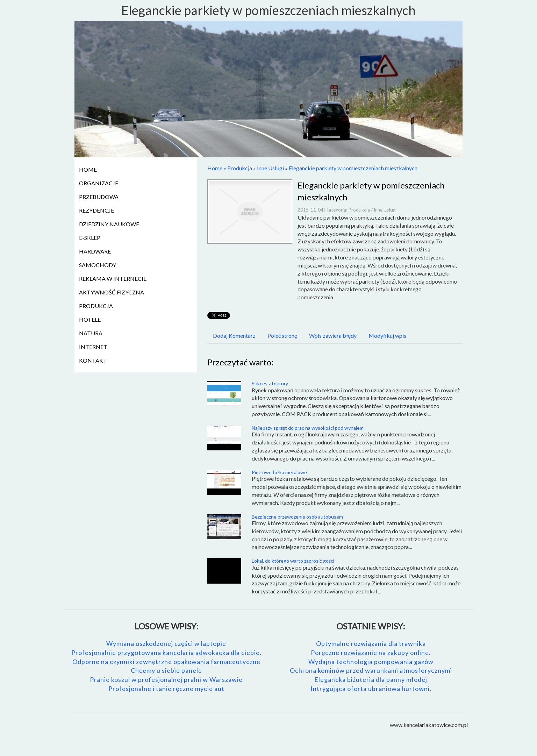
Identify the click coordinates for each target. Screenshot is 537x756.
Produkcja (240, 168)
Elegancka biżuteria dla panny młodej (371, 679)
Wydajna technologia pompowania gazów (371, 662)
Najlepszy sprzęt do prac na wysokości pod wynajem (308, 428)
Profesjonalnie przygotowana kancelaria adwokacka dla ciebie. (166, 652)
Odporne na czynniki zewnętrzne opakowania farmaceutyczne (166, 662)
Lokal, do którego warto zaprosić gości (293, 561)
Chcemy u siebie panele (166, 670)
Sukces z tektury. (270, 383)
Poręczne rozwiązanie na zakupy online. (371, 652)
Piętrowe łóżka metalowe (279, 472)
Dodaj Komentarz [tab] (234, 336)
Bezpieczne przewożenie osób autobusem (297, 517)
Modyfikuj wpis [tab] (387, 336)
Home (215, 168)
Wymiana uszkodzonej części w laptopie (166, 643)
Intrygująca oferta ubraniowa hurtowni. (371, 689)
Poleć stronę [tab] (282, 336)
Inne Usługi (270, 168)
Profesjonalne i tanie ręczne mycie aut (166, 689)
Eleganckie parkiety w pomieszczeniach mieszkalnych (353, 168)
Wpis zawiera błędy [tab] (333, 336)
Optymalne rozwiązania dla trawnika (371, 643)
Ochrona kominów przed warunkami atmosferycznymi (371, 670)
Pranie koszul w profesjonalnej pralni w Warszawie (166, 679)
